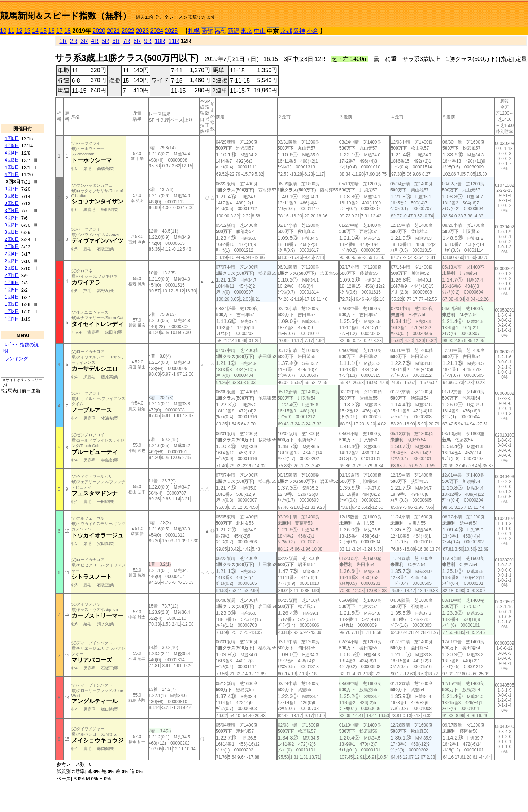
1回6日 (12, 283)
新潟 (234, 31)
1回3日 (12, 304)
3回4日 (12, 210)
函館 (207, 31)
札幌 (194, 31)
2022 (128, 31)
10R (160, 41)
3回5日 (12, 203)
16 (52, 31)
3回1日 (12, 232)
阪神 (299, 31)
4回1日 (12, 174)
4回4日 (12, 153)
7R (127, 41)
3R (84, 41)
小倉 (313, 31)
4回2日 (12, 167)
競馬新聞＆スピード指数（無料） (66, 16)
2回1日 (12, 275)
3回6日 (12, 196)
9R (148, 41)
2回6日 (12, 239)
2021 (113, 31)
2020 (99, 31)
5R (105, 41)
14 (35, 31)
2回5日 (12, 246)
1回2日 (12, 311)
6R (116, 41)
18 (67, 31)
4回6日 (12, 138)
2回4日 (12, 254)
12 (19, 31)
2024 (157, 31)
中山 (260, 31)
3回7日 (12, 189)
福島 (220, 31)
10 (3, 31)
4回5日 (12, 145)
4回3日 (12, 160)
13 (27, 31)
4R (95, 41)
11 (11, 31)
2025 (171, 31)
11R (174, 41)
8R (137, 41)
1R (63, 41)
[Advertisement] (23, 80)
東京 (246, 31)
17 (60, 31)
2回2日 (12, 268)
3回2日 (12, 225)
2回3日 (12, 261)
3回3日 (12, 218)
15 (43, 31)
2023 (142, 31)
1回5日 (12, 290)
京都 (286, 31)
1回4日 (12, 297)
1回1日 (12, 319)
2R (74, 41)
